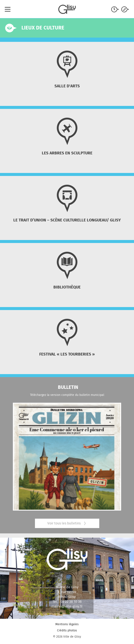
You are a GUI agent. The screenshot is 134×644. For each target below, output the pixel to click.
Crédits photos (67, 630)
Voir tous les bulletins (67, 523)
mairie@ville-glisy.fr (67, 606)
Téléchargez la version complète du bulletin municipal (67, 395)
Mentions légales (67, 624)
